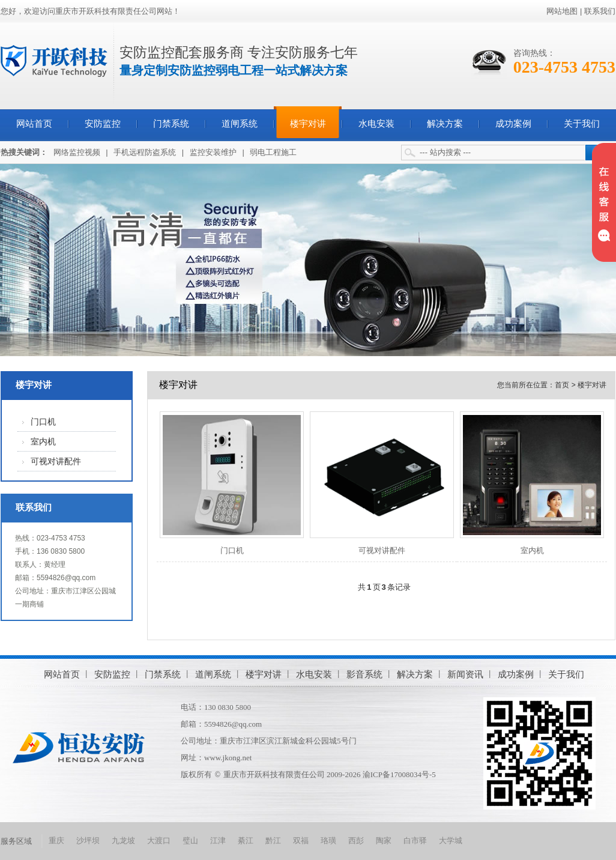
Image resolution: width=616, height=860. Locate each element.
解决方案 (445, 124)
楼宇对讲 (308, 124)
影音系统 (364, 674)
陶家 (384, 840)
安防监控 (103, 124)
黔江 (273, 840)
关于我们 (582, 124)
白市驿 (415, 840)
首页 (562, 385)
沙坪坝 (88, 840)
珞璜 (328, 840)
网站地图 (562, 11)
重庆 (56, 840)
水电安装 (376, 124)
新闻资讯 (465, 674)
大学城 (451, 840)
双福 (301, 840)
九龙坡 (123, 840)
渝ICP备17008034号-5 (399, 774)
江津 (218, 840)
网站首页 (34, 124)
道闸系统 (240, 124)
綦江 (246, 840)
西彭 (356, 840)
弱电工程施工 (273, 152)
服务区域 (16, 841)
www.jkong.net (228, 758)
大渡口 (159, 840)
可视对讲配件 (56, 462)
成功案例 (513, 124)
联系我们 (600, 11)
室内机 (43, 442)
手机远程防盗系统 (145, 152)
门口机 (43, 422)
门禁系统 (171, 124)
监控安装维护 (213, 152)
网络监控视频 (77, 152)
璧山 (190, 840)
